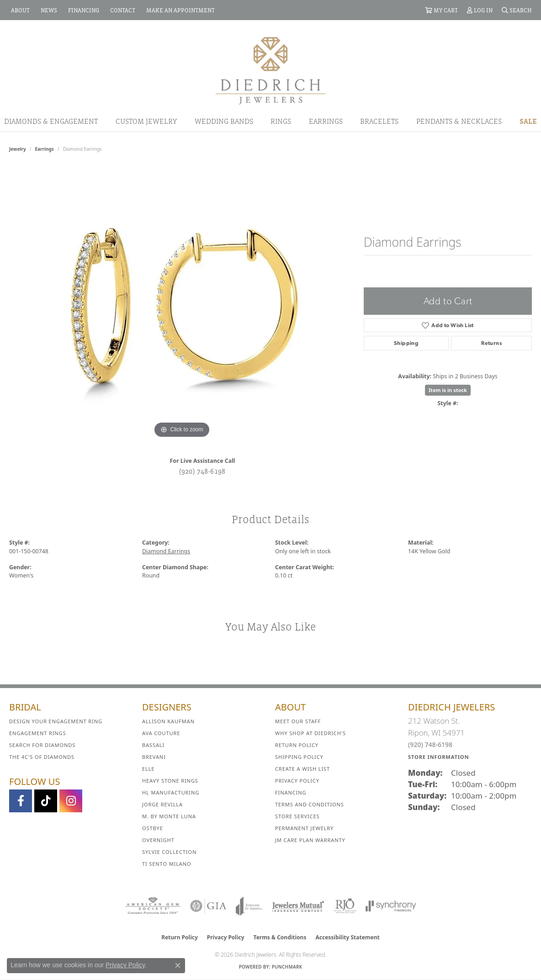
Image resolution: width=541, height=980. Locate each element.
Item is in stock (448, 390)
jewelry (18, 149)
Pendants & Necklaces (459, 121)
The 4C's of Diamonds (42, 757)
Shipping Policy (299, 757)
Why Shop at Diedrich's (310, 733)
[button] (441, 10)
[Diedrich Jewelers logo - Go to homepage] (270, 70)
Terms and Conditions (310, 804)
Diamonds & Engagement (51, 121)
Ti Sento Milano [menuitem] (167, 864)
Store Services (297, 816)
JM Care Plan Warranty (310, 840)
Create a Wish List (302, 769)
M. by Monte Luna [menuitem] (169, 816)
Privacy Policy (297, 781)
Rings (281, 121)
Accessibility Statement (347, 937)
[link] (19, 10)
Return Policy (297, 745)
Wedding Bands (224, 121)
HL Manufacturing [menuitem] (171, 792)
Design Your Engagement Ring (56, 721)
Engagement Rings (38, 733)
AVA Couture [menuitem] (161, 733)
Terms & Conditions (280, 937)
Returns (491, 343)
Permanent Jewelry (304, 828)
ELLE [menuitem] (148, 769)
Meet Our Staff (298, 721)
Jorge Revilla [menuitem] (162, 804)
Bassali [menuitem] (153, 745)
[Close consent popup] (178, 965)
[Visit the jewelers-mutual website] (298, 906)
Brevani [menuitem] (154, 757)
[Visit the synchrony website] (391, 906)
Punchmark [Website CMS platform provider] (287, 967)
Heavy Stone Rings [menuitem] (170, 781)
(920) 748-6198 (202, 471)
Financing (291, 792)
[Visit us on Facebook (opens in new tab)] (21, 801)
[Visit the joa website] (249, 906)
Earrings (326, 121)
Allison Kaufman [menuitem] (168, 721)
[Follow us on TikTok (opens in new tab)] (46, 801)
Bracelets (379, 121)
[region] (182, 303)
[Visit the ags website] (153, 906)
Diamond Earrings (166, 551)
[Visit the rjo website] (345, 906)
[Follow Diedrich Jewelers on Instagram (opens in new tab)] (71, 801)
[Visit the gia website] (208, 906)
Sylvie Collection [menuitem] (169, 852)
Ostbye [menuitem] (153, 828)
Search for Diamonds (42, 745)
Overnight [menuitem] (158, 840)
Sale (528, 121)
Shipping (406, 343)
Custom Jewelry (146, 121)
